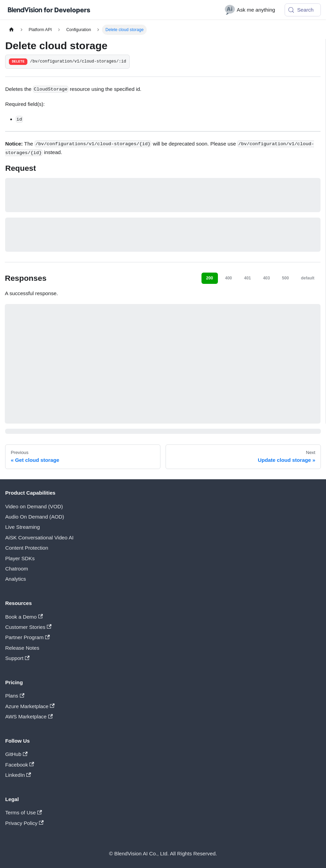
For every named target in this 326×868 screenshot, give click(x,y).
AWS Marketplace (29, 717)
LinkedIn (18, 775)
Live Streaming (22, 527)
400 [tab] (229, 278)
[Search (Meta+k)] (303, 10)
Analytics (16, 579)
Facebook (20, 765)
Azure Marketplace (30, 706)
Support (17, 658)
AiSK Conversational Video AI (39, 538)
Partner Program (27, 637)
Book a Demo (24, 617)
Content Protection (27, 548)
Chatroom (17, 569)
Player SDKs (20, 558)
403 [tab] (266, 278)
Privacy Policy (24, 823)
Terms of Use (24, 812)
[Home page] (11, 30)
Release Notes (22, 648)
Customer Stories (28, 627)
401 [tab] (247, 278)
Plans (15, 696)
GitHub (16, 754)
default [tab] (308, 278)
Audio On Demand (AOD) (35, 517)
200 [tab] (210, 278)
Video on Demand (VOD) (34, 506)
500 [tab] (285, 278)
